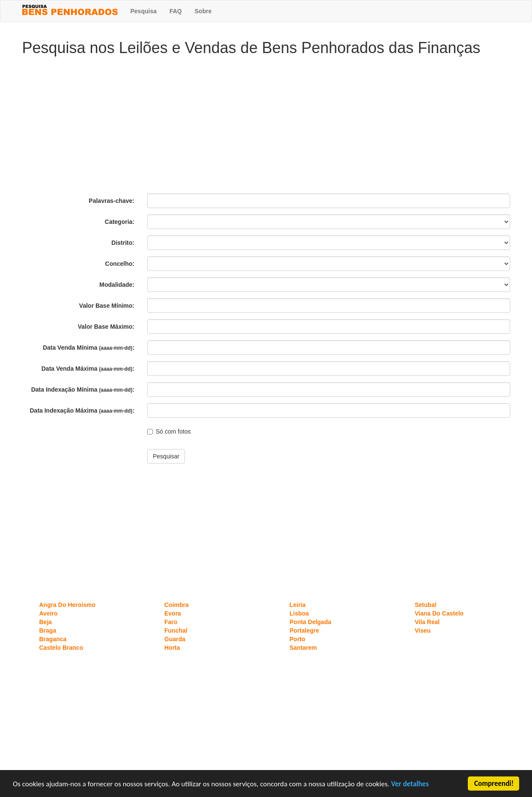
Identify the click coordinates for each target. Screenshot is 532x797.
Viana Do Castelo (439, 613)
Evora (173, 613)
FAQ (176, 11)
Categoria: (120, 222)
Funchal (176, 630)
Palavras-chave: (111, 201)
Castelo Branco (61, 648)
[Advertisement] (266, 125)
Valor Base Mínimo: (107, 306)
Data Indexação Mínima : (83, 390)
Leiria (298, 605)
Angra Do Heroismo (67, 605)
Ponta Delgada (311, 622)
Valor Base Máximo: (106, 327)
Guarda (175, 639)
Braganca (53, 639)
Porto (298, 639)
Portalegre (305, 630)
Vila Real (427, 622)
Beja (46, 622)
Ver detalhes (410, 784)
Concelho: (120, 264)
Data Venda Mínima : (89, 348)
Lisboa (299, 613)
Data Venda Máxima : (88, 369)
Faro (171, 622)
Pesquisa (144, 11)
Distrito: (123, 243)
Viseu (423, 630)
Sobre (203, 11)
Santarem (303, 648)
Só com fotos (169, 431)
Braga (48, 630)
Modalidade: (117, 285)
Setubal (426, 605)
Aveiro (49, 613)
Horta (172, 648)
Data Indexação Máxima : (82, 410)
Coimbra (177, 605)
